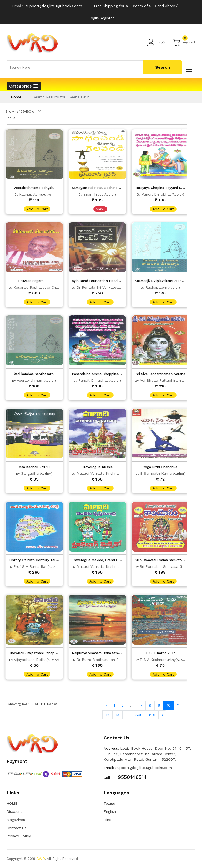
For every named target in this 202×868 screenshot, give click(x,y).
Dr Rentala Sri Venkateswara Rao (106, 287)
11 (178, 705)
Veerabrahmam (30, 380)
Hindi (108, 820)
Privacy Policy (19, 836)
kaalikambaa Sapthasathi (34, 374)
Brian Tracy (93, 194)
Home (16, 97)
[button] (24, 86)
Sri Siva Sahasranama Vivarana (160, 374)
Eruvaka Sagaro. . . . (34, 281)
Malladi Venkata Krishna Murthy (104, 473)
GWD (41, 859)
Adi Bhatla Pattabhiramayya (164, 380)
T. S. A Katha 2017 (160, 653)
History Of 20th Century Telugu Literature (44, 560)
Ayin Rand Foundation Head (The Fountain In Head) (115, 281)
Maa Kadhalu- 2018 (34, 467)
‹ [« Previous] (107, 705)
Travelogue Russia (97, 467)
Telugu (109, 803)
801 (152, 715)
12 (107, 715)
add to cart (37, 209)
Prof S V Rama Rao (31, 566)
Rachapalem (30, 194)
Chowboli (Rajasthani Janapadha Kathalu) (43, 653)
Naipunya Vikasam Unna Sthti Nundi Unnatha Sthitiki (115, 653)
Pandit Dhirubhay (156, 194)
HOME (12, 803)
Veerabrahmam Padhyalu (34, 188)
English (110, 811)
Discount (14, 811)
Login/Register (101, 18)
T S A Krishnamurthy (158, 660)
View (100, 209)
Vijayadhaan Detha (30, 660)
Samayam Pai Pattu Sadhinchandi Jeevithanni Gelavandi (118, 188)
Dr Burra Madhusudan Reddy (102, 660)
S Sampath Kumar (156, 473)
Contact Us (16, 828)
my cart (184, 42)
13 (117, 715)
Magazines (16, 820)
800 (139, 715)
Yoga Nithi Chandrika (160, 467)
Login (157, 42)
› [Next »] (162, 715)
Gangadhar (30, 473)
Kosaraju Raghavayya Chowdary (41, 287)
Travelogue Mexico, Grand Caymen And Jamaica (111, 560)
